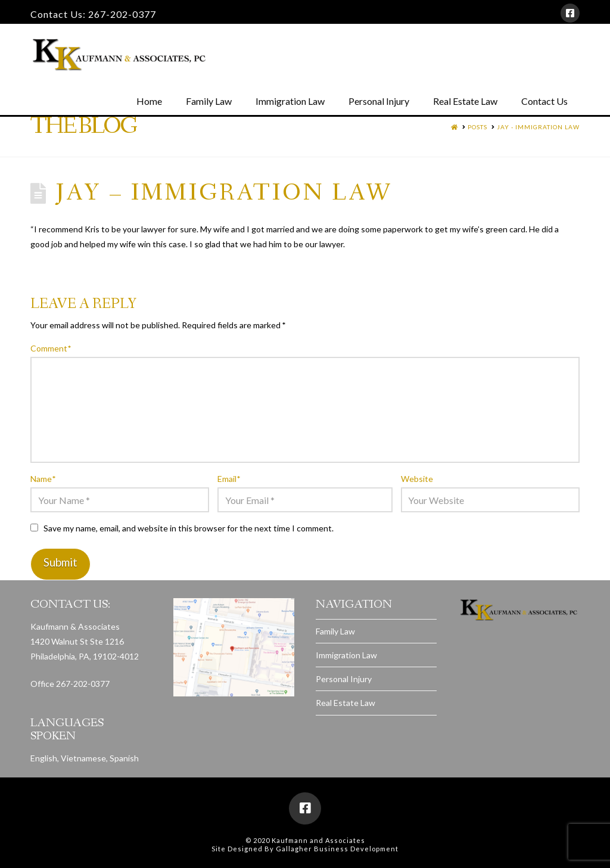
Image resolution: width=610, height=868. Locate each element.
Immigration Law (346, 655)
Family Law (335, 631)
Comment (51, 348)
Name (43, 479)
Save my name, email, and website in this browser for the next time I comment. (189, 528)
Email (229, 479)
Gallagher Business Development (337, 849)
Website (417, 479)
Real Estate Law (346, 703)
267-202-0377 (122, 14)
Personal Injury (344, 679)
